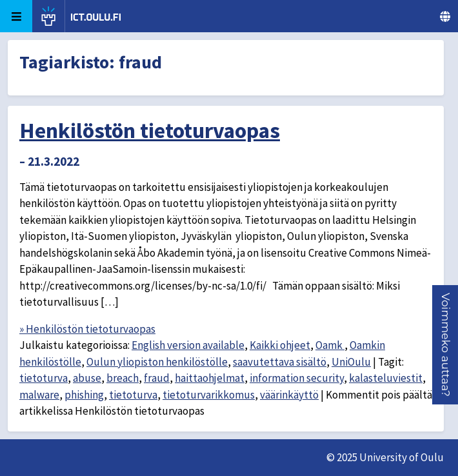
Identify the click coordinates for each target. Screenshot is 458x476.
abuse (87, 378)
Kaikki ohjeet (280, 345)
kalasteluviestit (386, 378)
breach (123, 378)
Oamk (330, 345)
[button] (446, 345)
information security (297, 378)
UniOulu (351, 362)
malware (39, 395)
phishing (84, 395)
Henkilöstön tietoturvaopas (150, 130)
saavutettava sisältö (280, 362)
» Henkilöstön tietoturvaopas (87, 329)
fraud (157, 378)
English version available (188, 345)
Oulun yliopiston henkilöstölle (157, 362)
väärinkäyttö (289, 395)
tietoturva (44, 378)
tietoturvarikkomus (209, 395)
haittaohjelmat (210, 378)
